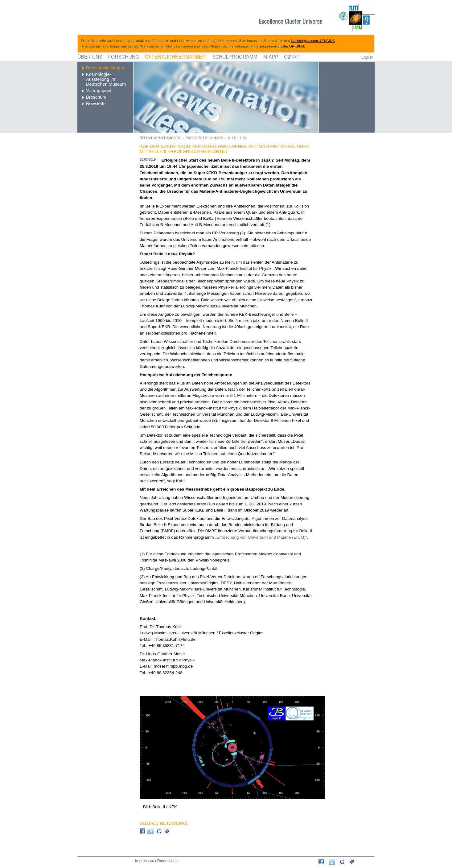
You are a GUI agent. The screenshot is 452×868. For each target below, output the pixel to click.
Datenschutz (168, 861)
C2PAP (292, 57)
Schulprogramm (235, 57)
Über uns (90, 57)
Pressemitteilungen (105, 68)
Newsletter (97, 104)
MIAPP (271, 57)
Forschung (124, 57)
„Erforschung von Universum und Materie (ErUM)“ (261, 537)
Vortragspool (99, 91)
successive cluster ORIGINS (282, 46)
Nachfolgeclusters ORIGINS (313, 41)
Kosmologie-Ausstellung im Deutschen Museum (106, 79)
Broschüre (96, 97)
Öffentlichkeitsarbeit (176, 57)
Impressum (145, 861)
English (367, 57)
